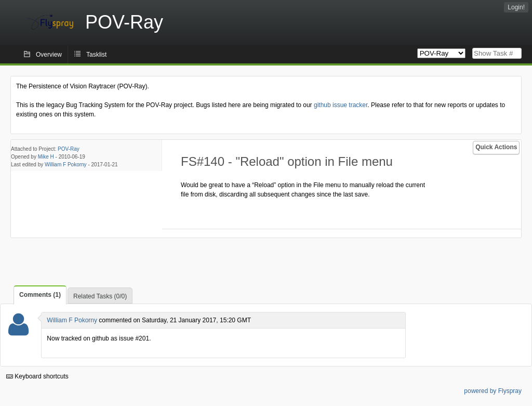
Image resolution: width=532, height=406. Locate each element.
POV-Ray (69, 149)
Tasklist (96, 55)
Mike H (46, 157)
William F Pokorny (66, 165)
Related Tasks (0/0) (100, 296)
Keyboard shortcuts (37, 376)
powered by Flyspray (493, 391)
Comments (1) (40, 295)
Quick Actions (496, 147)
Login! (516, 7)
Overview (49, 55)
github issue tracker (341, 105)
